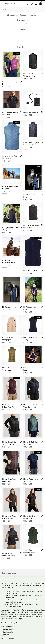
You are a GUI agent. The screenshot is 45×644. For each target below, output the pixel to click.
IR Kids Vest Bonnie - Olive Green (10, 369)
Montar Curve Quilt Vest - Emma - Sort (9, 443)
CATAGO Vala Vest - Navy (31, 196)
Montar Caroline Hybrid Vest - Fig (8, 406)
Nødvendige (8, 627)
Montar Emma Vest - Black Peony (9, 480)
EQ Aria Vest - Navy (30, 271)
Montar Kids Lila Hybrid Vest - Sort (30, 517)
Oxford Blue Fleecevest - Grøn (30, 551)
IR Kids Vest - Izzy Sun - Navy (31, 339)
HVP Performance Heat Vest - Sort (10, 113)
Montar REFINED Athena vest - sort (9, 554)
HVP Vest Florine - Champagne (9, 339)
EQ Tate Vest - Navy (9, 307)
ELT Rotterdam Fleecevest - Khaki (9, 262)
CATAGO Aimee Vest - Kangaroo (10, 188)
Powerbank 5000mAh (31, 112)
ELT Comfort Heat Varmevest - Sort (30, 75)
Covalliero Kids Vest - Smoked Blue (10, 157)
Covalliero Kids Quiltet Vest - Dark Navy (31, 144)
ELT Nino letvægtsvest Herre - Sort (31, 226)
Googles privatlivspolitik (10, 623)
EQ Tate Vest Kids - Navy (30, 308)
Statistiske (7, 635)
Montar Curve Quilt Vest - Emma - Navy (30, 406)
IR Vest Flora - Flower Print (31, 369)
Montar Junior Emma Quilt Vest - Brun (9, 517)
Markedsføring (9, 629)
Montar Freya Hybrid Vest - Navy (31, 480)
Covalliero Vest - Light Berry (10, 83)
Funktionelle (8, 632)
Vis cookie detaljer (8, 638)
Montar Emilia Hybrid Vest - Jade (31, 443)
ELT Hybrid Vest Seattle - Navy (10, 229)
